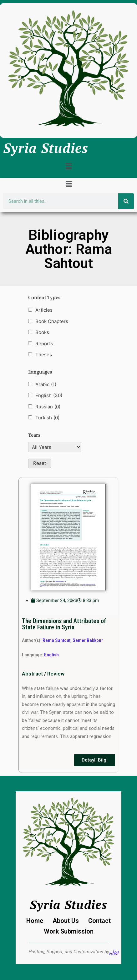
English (49, 396)
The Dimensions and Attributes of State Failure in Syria (64, 624)
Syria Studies (46, 148)
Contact (99, 921)
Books (42, 332)
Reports (44, 344)
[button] (68, 166)
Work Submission (69, 931)
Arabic (46, 385)
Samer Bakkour (88, 640)
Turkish (47, 418)
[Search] (126, 201)
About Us (66, 921)
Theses (44, 355)
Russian (48, 407)
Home (35, 921)
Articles (44, 310)
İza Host (114, 953)
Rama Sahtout (56, 640)
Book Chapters (52, 321)
